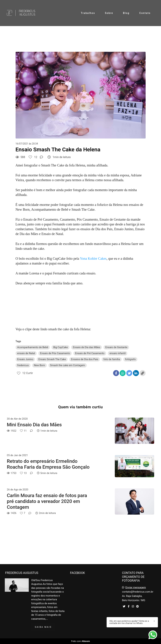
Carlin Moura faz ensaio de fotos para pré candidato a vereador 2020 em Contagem (47, 501)
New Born (39, 365)
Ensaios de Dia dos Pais (85, 359)
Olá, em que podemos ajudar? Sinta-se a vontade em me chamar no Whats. (129, 622)
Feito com (80, 641)
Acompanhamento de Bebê (33, 347)
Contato (145, 13)
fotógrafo (130, 359)
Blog (126, 13)
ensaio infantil (118, 353)
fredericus (23, 365)
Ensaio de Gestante (116, 347)
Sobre (109, 13)
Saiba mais (43, 627)
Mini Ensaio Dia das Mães (34, 425)
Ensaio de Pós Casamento (55, 353)
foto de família (112, 359)
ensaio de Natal (26, 353)
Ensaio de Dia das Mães (86, 347)
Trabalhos (88, 13)
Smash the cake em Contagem (68, 365)
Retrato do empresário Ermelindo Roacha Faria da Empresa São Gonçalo (48, 464)
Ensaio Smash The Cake (52, 359)
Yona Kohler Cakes (93, 258)
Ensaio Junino (25, 359)
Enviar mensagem (136, 588)
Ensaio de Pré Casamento (90, 353)
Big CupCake (60, 347)
